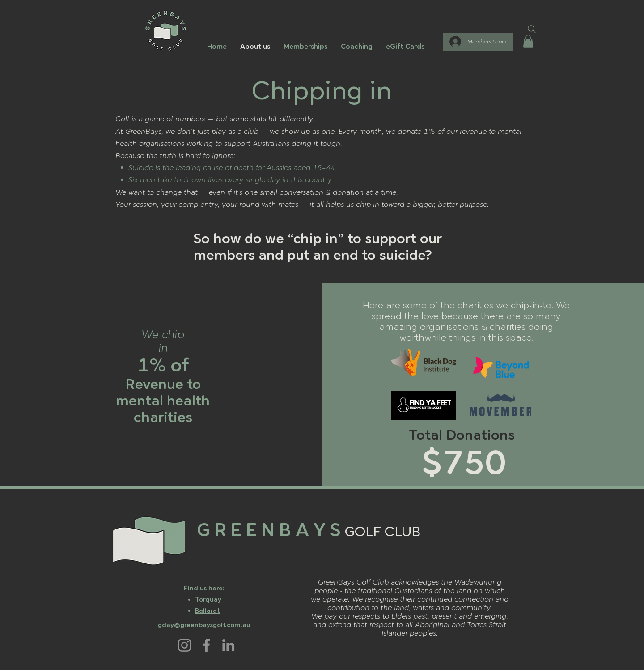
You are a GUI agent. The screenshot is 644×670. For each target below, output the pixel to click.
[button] (528, 41)
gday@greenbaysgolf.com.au (204, 625)
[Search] (532, 29)
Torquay (208, 600)
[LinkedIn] (228, 645)
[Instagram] (184, 645)
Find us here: (204, 588)
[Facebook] (206, 645)
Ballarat (208, 611)
